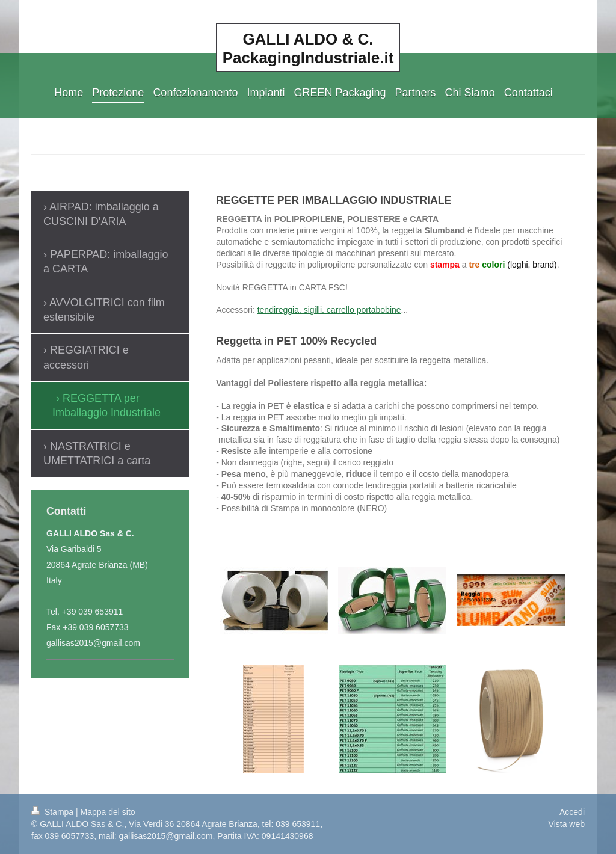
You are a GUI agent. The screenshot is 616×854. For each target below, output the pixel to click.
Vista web (567, 824)
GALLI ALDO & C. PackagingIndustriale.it (308, 48)
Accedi (572, 812)
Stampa (54, 812)
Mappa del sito (108, 812)
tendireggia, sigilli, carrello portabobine (329, 310)
